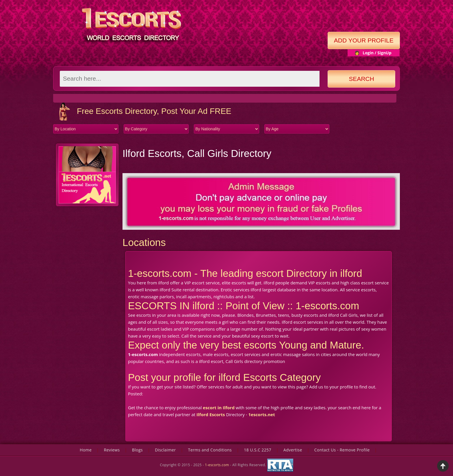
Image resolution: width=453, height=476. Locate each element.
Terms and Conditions (210, 450)
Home (86, 450)
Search (361, 79)
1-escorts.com (217, 465)
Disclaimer (165, 450)
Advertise (293, 450)
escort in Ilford (219, 408)
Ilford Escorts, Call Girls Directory (197, 153)
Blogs (137, 450)
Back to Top (443, 466)
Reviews (112, 450)
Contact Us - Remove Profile (342, 450)
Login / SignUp (377, 53)
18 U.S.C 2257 (258, 450)
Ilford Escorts (211, 414)
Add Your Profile (364, 40)
